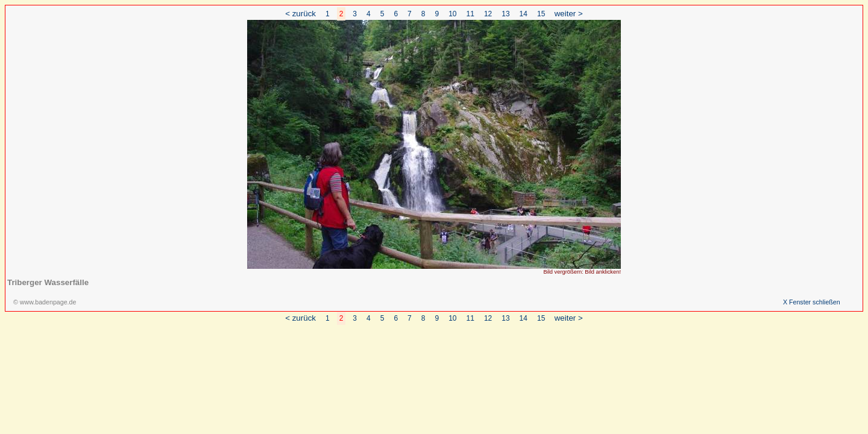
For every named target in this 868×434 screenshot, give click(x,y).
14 (524, 14)
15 (541, 14)
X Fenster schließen (812, 302)
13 (505, 14)
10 (452, 14)
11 (470, 14)
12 (488, 14)
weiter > (569, 14)
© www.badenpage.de (45, 302)
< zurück (300, 14)
